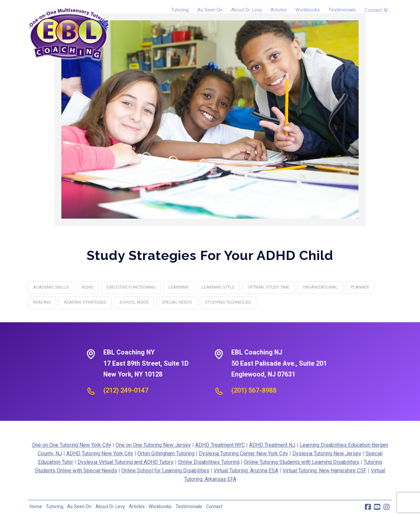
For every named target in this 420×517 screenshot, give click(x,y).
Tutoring (55, 506)
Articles (137, 506)
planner (360, 287)
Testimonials (189, 506)
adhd (88, 287)
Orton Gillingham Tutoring (166, 453)
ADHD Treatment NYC (220, 445)
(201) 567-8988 (254, 390)
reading (42, 302)
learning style (218, 287)
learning (179, 287)
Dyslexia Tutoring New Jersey (327, 453)
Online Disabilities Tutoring (209, 462)
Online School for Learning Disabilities (165, 471)
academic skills (51, 287)
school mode (134, 302)
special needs (177, 302)
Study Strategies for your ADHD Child (210, 255)
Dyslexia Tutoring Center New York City (243, 453)
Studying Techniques (228, 302)
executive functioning (131, 287)
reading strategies (85, 302)
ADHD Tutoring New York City (100, 453)
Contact (214, 506)
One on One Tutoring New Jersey (153, 445)
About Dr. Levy (110, 506)
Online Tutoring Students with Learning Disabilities (302, 462)
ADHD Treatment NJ (272, 445)
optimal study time (269, 287)
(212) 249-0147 (126, 390)
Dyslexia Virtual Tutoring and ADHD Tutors (126, 462)
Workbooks (160, 506)
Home (36, 506)
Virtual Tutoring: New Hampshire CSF (325, 471)
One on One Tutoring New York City (72, 445)
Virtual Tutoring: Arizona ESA (246, 471)
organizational (320, 287)
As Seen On (79, 506)
